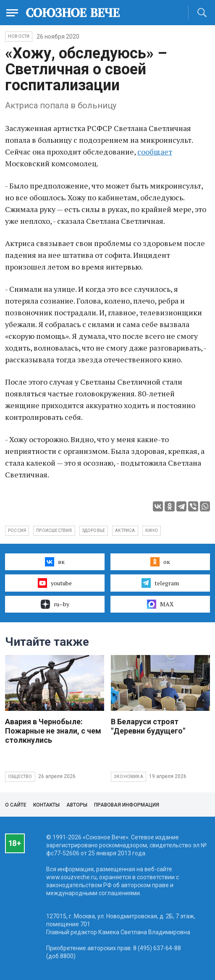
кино (152, 531)
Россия (17, 531)
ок (160, 562)
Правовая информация (127, 805)
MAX (160, 604)
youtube (55, 583)
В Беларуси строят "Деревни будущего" (148, 726)
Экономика (128, 777)
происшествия (54, 531)
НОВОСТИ (19, 36)
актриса (125, 531)
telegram (160, 583)
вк (55, 562)
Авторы (77, 805)
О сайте (16, 805)
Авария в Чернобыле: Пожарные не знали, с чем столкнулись (53, 731)
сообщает (155, 152)
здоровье (94, 531)
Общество (20, 777)
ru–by (55, 604)
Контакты (46, 805)
